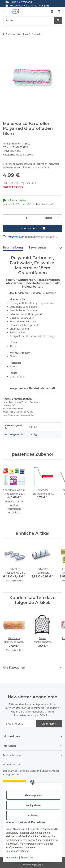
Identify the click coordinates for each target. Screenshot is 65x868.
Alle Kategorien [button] (14, 668)
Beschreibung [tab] (13, 248)
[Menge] (26, 218)
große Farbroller (25, 155)
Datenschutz (28, 858)
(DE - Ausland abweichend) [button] (40, 204)
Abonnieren (49, 724)
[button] (52, 11)
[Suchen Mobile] (29, 20)
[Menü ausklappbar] (5, 10)
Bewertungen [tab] (38, 248)
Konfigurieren (33, 805)
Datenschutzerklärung (17, 708)
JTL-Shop (38, 865)
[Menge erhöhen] (58, 218)
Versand (31, 183)
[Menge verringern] (7, 218)
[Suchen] (58, 20)
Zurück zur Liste (14, 34)
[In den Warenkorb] (6, 45)
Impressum (12, 858)
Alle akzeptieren (33, 795)
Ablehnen (33, 815)
